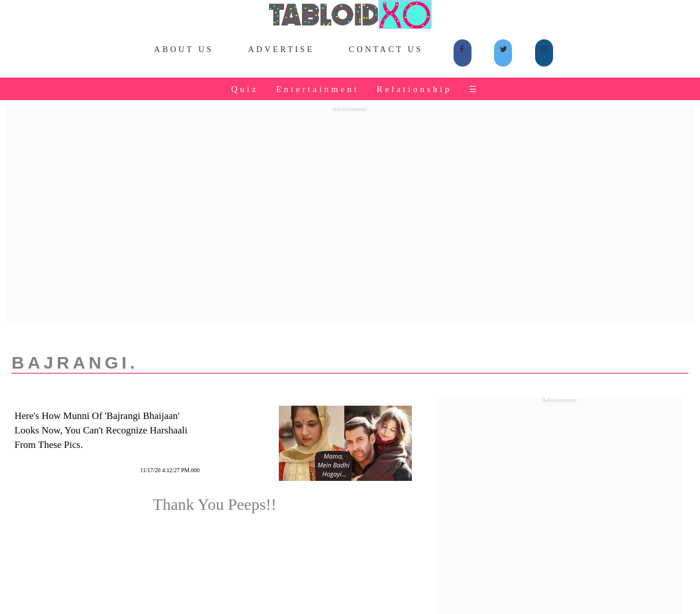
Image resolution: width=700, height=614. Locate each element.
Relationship (414, 89)
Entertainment (317, 89)
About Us (184, 49)
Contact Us (386, 49)
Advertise (281, 49)
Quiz (244, 89)
